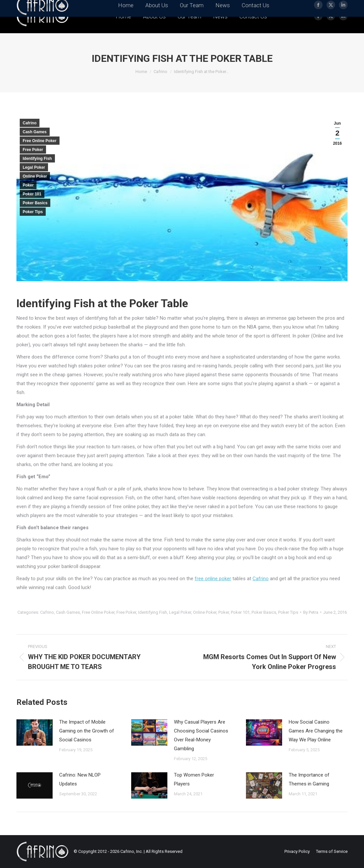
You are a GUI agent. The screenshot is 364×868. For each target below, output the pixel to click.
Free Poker (33, 150)
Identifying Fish (37, 159)
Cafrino (30, 123)
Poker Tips (33, 212)
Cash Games (35, 132)
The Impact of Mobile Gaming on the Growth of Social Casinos (87, 731)
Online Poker (35, 176)
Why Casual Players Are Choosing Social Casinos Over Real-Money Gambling (201, 735)
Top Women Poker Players (194, 779)
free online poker (213, 579)
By (311, 612)
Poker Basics (35, 203)
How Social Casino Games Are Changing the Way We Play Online (316, 731)
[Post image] (35, 732)
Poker (28, 185)
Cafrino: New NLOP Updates (80, 779)
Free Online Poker (40, 141)
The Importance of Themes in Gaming (309, 779)
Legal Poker (34, 167)
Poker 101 (32, 194)
